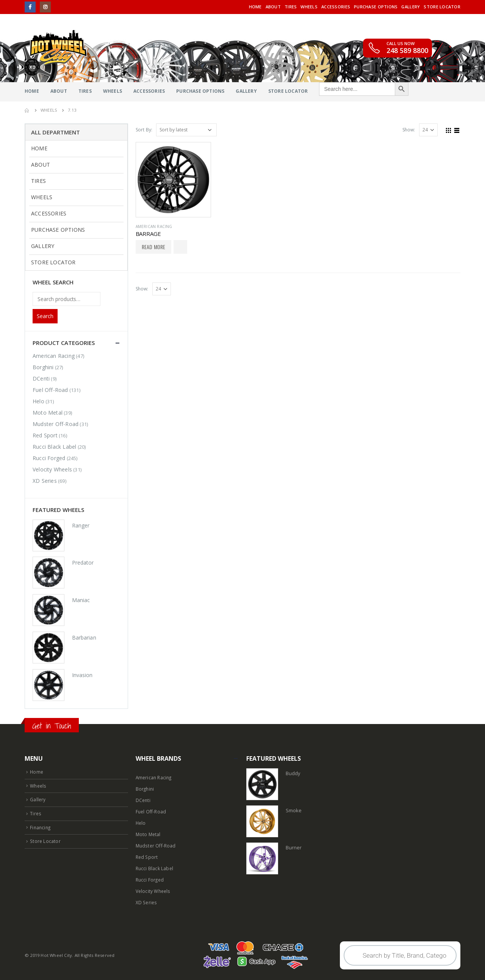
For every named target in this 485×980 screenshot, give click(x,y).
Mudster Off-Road (56, 424)
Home (255, 7)
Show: (409, 130)
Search (45, 316)
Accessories (336, 7)
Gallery (411, 7)
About (273, 7)
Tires (291, 7)
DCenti (41, 378)
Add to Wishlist (180, 247)
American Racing (154, 226)
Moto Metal (48, 413)
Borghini (43, 367)
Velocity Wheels (52, 469)
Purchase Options (376, 7)
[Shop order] (186, 130)
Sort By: (144, 130)
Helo (38, 401)
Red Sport (45, 435)
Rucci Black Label (54, 447)
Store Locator (442, 7)
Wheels (309, 7)
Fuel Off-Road (50, 390)
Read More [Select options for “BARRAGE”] (154, 247)
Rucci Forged (49, 458)
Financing (41, 826)
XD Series (45, 481)
